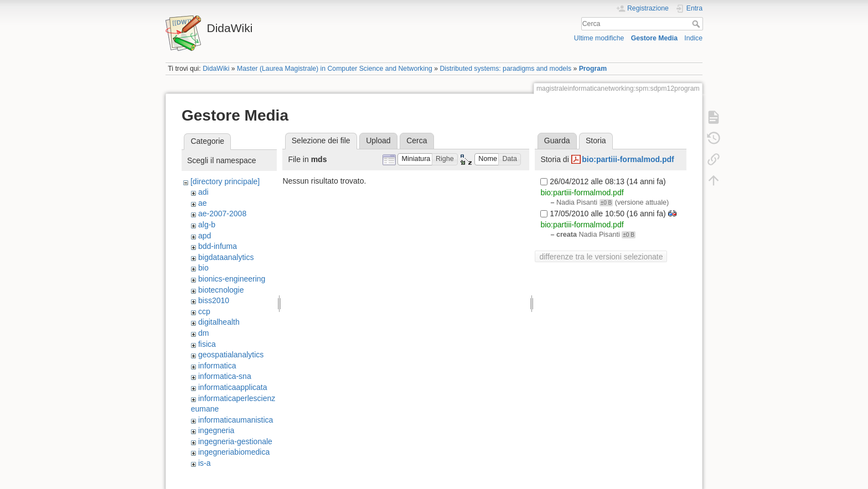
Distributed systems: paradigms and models (505, 69)
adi (203, 192)
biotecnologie (221, 290)
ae (203, 203)
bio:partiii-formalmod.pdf (628, 159)
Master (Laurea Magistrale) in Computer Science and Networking (335, 69)
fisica (207, 344)
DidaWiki (216, 69)
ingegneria (216, 430)
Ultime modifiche (599, 38)
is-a (205, 463)
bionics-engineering (232, 279)
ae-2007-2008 (222, 214)
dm (203, 333)
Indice (693, 38)
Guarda (557, 141)
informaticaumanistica (236, 420)
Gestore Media (654, 38)
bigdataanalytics (226, 257)
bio (203, 268)
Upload (378, 141)
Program (593, 69)
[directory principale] (225, 181)
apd (205, 236)
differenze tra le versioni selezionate (601, 257)
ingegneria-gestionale (235, 441)
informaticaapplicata (233, 387)
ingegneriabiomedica (234, 452)
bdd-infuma (218, 246)
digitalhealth (219, 322)
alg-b (207, 225)
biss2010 (214, 300)
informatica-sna (225, 376)
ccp (204, 311)
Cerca (697, 24)
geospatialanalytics (231, 355)
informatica (217, 366)
